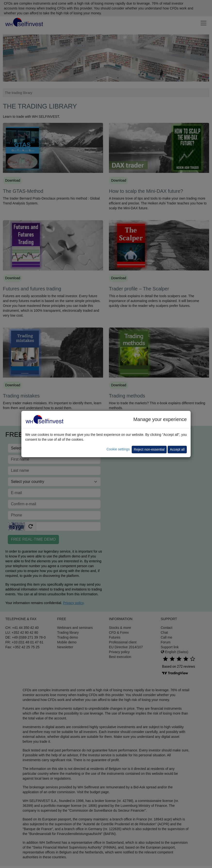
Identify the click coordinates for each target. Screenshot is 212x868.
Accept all (177, 449)
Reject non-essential (149, 449)
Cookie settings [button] (118, 449)
